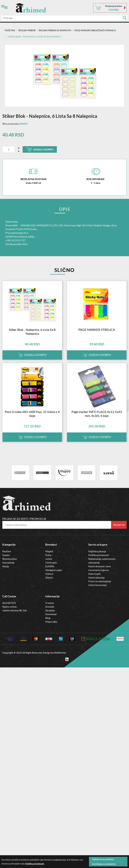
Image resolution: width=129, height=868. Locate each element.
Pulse (48, 555)
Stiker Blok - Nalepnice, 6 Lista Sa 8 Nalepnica (32, 332)
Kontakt (50, 607)
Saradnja (50, 610)
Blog (48, 618)
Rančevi (7, 551)
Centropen (51, 562)
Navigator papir (54, 570)
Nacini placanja (96, 577)
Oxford (49, 574)
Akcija (6, 566)
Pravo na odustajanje (100, 581)
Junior (49, 559)
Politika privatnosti (99, 555)
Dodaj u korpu (40, 149)
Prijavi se (119, 525)
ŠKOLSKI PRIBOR (27, 30)
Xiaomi (49, 577)
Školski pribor (10, 559)
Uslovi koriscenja (97, 585)
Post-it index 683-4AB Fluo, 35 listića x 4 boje (32, 414)
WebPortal (60, 652)
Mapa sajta (51, 622)
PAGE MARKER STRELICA (97, 330)
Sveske (6, 555)
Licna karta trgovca (98, 570)
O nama (50, 603)
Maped (49, 551)
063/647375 (9, 603)
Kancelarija (8, 562)
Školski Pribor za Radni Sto (55, 30)
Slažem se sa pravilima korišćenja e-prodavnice (104, 862)
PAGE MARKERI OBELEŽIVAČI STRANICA (95, 30)
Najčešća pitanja (97, 551)
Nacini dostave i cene (100, 566)
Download (51, 614)
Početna (10, 30)
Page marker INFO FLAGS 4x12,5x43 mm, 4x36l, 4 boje (97, 414)
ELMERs (50, 566)
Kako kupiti (94, 574)
